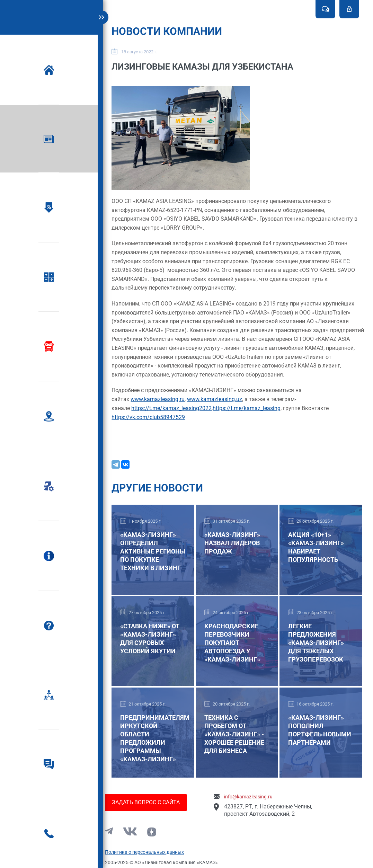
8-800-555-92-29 (81, 842)
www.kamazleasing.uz (219, 402)
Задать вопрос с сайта (150, 802)
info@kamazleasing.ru (252, 797)
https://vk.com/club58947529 (153, 420)
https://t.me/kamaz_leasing (251, 411)
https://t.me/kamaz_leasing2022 (176, 411)
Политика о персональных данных (149, 852)
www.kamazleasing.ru (162, 402)
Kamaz (54, 15)
